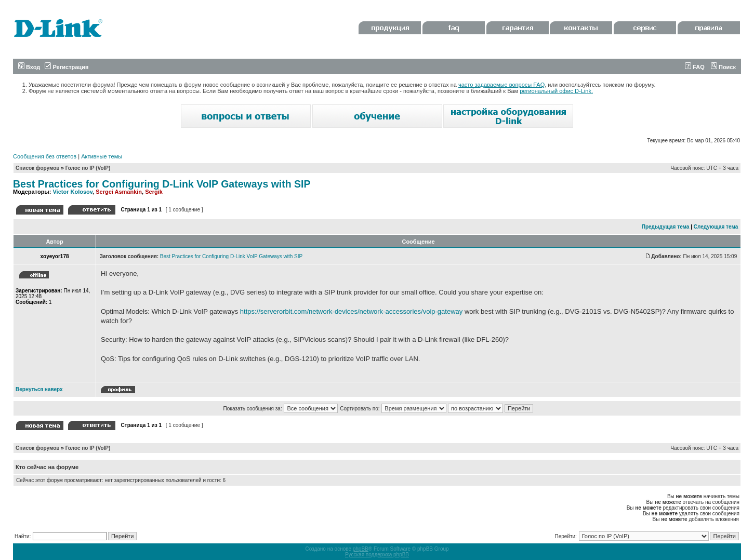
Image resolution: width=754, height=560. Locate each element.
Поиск (723, 67)
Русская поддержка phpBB (377, 555)
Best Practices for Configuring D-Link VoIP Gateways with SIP (162, 184)
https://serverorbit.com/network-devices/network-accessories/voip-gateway (351, 311)
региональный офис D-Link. (556, 91)
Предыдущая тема (666, 227)
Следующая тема (716, 227)
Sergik (154, 192)
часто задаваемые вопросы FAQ (501, 85)
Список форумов (38, 168)
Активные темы (102, 156)
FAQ (695, 67)
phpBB (361, 549)
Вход (29, 67)
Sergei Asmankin (119, 192)
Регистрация (67, 67)
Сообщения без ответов (45, 156)
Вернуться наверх (39, 389)
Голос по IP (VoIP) (88, 168)
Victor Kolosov (72, 192)
